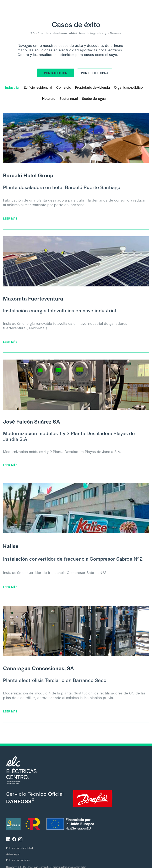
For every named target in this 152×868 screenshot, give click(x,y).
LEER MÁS (10, 218)
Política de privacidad (20, 848)
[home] (23, 5)
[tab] (56, 73)
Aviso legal (13, 854)
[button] (143, 7)
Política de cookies (18, 860)
